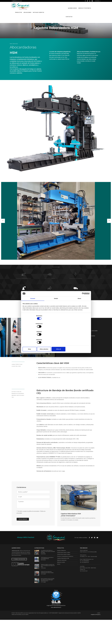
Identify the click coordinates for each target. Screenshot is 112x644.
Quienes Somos (72, 6)
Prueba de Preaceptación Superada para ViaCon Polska (47, 597)
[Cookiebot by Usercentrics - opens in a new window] (82, 306)
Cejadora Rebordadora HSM (63, 583)
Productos (19, 10)
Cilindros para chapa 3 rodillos (64, 577)
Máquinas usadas (61, 587)
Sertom (59, 589)
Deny (34, 337)
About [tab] (79, 311)
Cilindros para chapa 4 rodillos (64, 579)
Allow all (78, 337)
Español (97, 1)
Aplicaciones (28, 10)
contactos (69, 15)
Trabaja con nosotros (19, 583)
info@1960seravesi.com (17, 1)
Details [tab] (56, 311)
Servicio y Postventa (84, 6)
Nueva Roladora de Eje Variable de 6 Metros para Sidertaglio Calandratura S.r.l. (48, 604)
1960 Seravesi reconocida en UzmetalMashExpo (47, 582)
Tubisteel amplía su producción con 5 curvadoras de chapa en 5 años (48, 590)
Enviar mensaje (24, 540)
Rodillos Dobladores (61, 575)
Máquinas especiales (62, 585)
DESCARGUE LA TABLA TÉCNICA (75, 358)
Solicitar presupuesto (95, 358)
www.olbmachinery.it (56, 631)
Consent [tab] (33, 311)
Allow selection (56, 337)
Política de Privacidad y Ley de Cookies (20, 638)
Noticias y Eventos (39, 10)
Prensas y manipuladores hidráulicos (65, 581)
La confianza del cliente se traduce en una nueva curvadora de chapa (48, 576)
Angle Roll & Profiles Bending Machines (56, 629)
